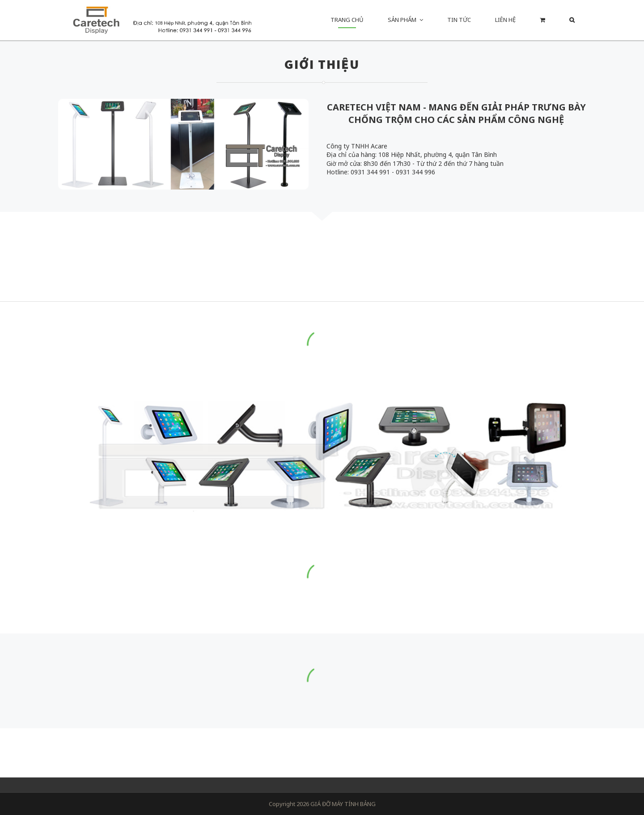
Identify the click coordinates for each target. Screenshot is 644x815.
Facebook (318, 761)
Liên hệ (505, 20)
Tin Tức (459, 20)
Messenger (298, 761)
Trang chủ (347, 20)
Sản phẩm (402, 20)
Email (337, 761)
